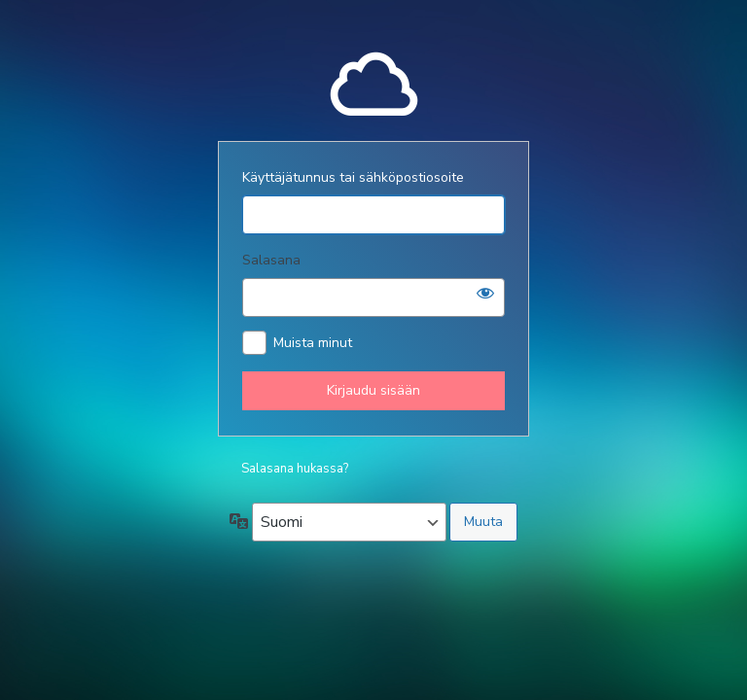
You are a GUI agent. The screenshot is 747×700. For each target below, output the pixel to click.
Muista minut (313, 343)
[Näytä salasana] (485, 293)
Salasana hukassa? (295, 469)
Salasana (271, 260)
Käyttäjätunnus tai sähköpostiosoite (353, 177)
